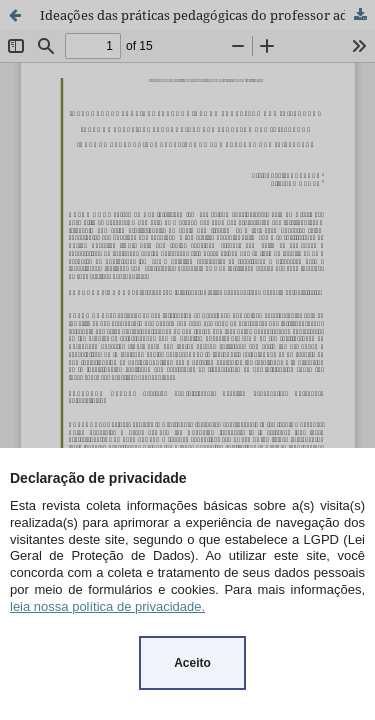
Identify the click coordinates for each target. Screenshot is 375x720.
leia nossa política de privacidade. (107, 606)
